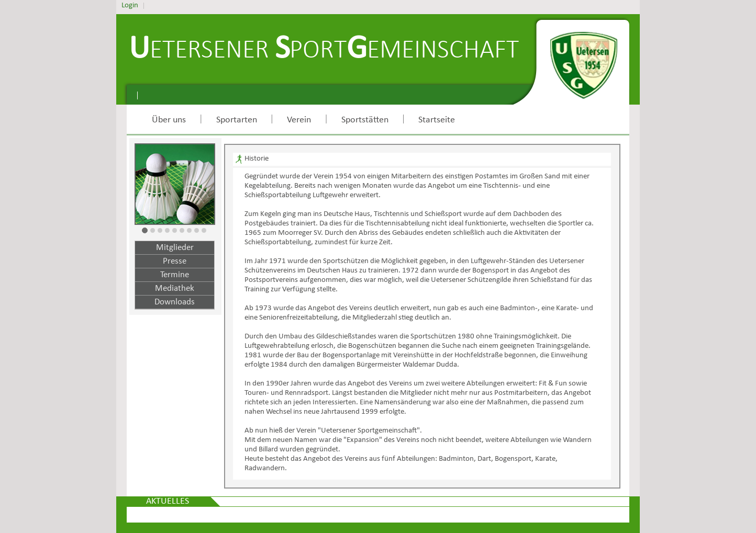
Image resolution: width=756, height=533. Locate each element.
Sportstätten (365, 120)
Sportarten (237, 120)
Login (130, 6)
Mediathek (175, 288)
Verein (299, 120)
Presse (175, 261)
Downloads (175, 302)
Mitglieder (175, 248)
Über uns (169, 120)
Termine (175, 275)
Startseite (437, 120)
